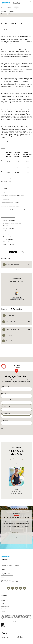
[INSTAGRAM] (12, 588)
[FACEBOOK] (8, 588)
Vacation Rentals (5, 606)
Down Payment (5, 400)
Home (2, 598)
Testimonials (4, 609)
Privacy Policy (20, 638)
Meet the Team (5, 601)
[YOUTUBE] (20, 588)
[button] (17, 533)
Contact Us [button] (4, 612)
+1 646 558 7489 (20, 541)
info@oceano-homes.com (7, 575)
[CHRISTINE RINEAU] (16, 477)
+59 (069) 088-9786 (17, 298)
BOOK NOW (16, 252)
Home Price (4, 386)
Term (2, 393)
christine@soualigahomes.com (17, 299)
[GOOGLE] (24, 588)
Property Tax (4, 407)
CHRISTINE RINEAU (17, 491)
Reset (3, 428)
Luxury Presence (5, 638)
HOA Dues (4, 420)
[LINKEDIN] (16, 588)
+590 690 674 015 (7, 572)
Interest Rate (4, 413)
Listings (3, 603)
